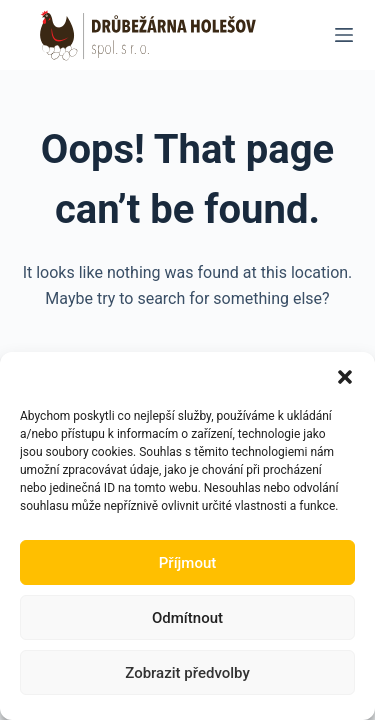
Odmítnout (187, 618)
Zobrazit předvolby (187, 673)
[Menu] (344, 35)
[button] (345, 377)
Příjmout (187, 563)
